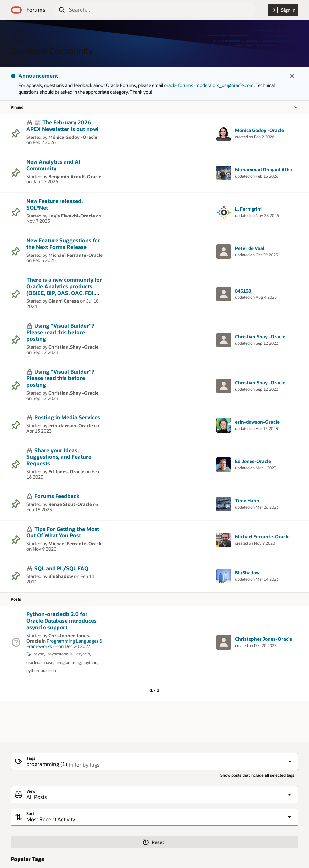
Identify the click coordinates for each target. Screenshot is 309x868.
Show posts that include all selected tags (257, 775)
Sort (30, 814)
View (31, 791)
